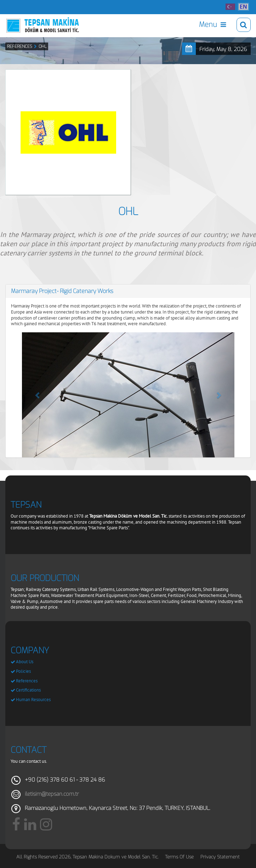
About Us (25, 662)
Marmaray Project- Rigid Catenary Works (62, 291)
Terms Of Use (179, 857)
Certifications (28, 690)
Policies (23, 671)
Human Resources (33, 700)
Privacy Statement (220, 857)
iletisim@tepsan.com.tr (52, 794)
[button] (38, 395)
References (27, 681)
